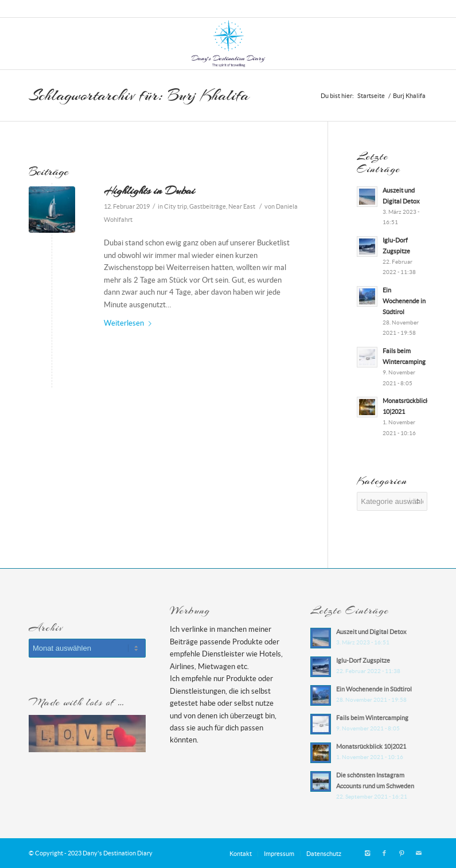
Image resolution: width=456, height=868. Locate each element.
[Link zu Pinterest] (402, 853)
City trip (176, 206)
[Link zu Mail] (419, 853)
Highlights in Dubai (149, 190)
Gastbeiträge (208, 206)
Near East (242, 206)
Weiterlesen (130, 323)
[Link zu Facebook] (384, 853)
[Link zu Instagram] (367, 853)
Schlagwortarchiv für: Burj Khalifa (139, 95)
